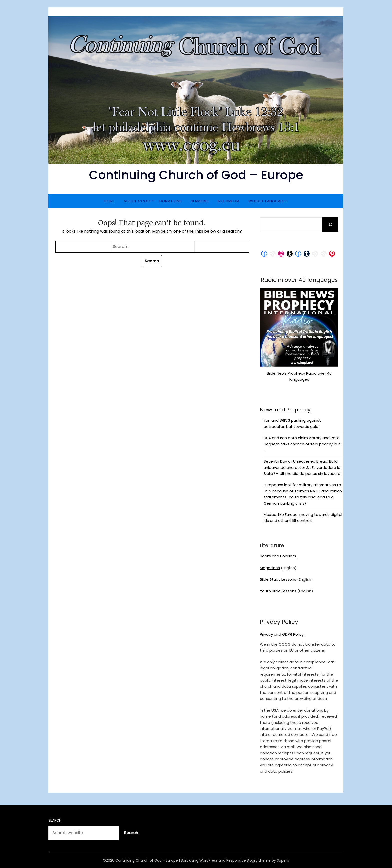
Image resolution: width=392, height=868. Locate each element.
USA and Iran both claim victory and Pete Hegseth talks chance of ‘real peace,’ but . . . (303, 444)
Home (109, 201)
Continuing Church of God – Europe (196, 175)
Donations (171, 201)
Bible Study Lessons (278, 579)
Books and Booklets (278, 556)
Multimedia (229, 201)
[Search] (330, 225)
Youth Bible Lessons (278, 591)
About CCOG (137, 201)
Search (55, 820)
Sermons (200, 201)
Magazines (270, 568)
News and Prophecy (285, 410)
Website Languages (268, 201)
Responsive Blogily (242, 860)
